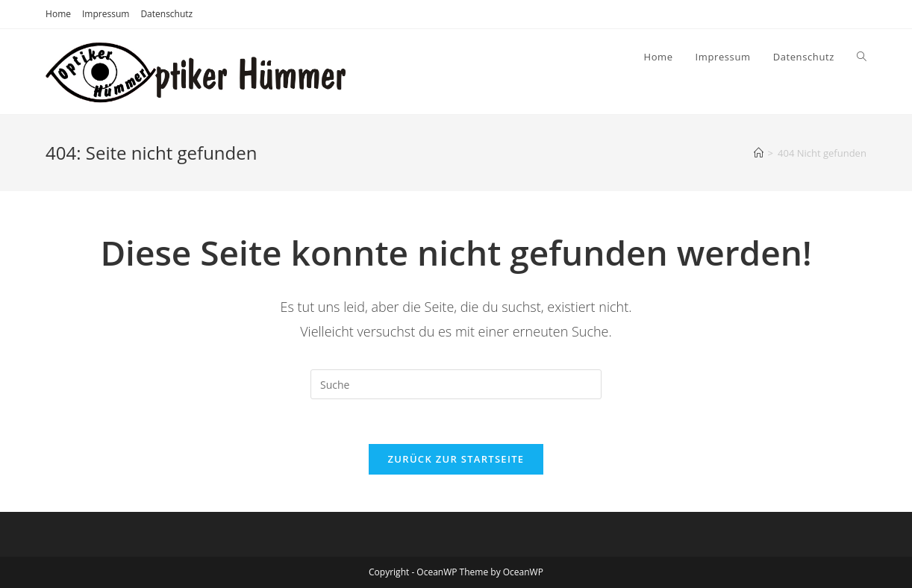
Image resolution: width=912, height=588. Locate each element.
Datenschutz (166, 14)
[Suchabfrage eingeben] (456, 384)
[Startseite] (759, 153)
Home (58, 14)
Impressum (106, 14)
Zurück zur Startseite (456, 459)
